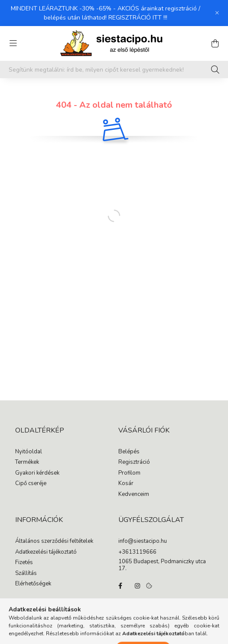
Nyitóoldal (29, 452)
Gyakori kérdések (37, 473)
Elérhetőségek (33, 584)
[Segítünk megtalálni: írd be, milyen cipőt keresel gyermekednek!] (114, 69)
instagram (137, 586)
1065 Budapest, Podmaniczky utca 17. (162, 565)
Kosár (126, 484)
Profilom (129, 473)
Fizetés (24, 563)
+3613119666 (137, 552)
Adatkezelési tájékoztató (46, 552)
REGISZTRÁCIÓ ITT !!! (138, 18)
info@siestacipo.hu (143, 542)
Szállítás (26, 574)
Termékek (27, 462)
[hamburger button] (13, 43)
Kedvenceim (134, 495)
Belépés (129, 452)
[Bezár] (217, 13)
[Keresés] (215, 69)
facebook (120, 586)
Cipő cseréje (31, 484)
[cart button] (215, 43)
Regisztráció (134, 462)
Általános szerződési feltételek (54, 542)
